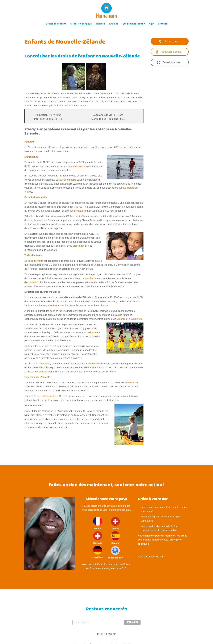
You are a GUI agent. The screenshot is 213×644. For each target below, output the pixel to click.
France (98, 523)
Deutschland (98, 552)
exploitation (32, 282)
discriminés (94, 363)
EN (99, 634)
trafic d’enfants (35, 261)
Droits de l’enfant (56, 24)
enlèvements (48, 396)
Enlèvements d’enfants (37, 377)
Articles (114, 24)
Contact (162, 24)
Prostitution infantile (36, 197)
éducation (45, 363)
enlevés (130, 383)
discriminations (56, 305)
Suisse (115, 523)
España (115, 538)
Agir (151, 24)
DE (114, 634)
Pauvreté (29, 142)
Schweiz (98, 538)
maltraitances (80, 166)
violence (121, 319)
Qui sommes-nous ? (134, 24)
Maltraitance (31, 157)
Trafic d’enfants (33, 255)
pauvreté (138, 319)
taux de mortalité (67, 180)
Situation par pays (81, 24)
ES (109, 634)
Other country (115, 553)
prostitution (79, 246)
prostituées (80, 211)
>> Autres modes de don (151, 557)
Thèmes (100, 24)
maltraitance (128, 188)
